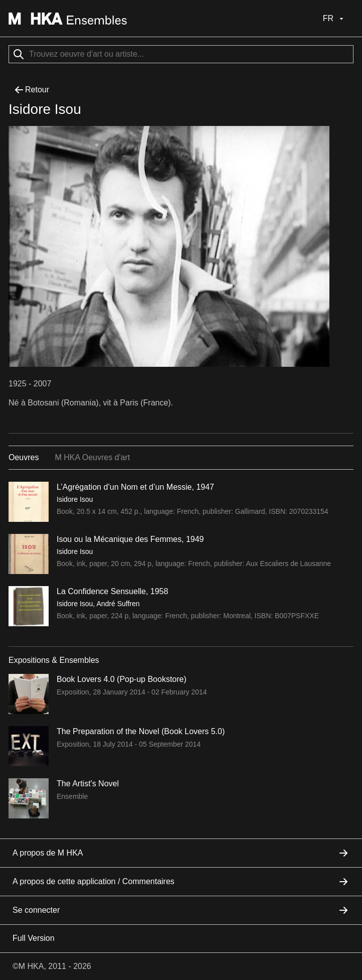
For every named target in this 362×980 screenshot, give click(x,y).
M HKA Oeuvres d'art (92, 457)
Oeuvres (24, 457)
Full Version (34, 938)
